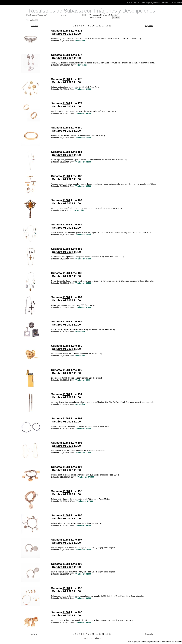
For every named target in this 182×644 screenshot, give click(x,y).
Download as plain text (92, 638)
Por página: (31, 20)
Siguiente (149, 26)
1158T (67, 31)
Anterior (34, 26)
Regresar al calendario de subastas (166, 2)
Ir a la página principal (138, 2)
